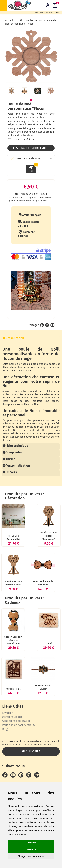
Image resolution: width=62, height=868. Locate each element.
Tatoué (48, 657)
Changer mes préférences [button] (31, 856)
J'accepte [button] (31, 843)
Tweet (47, 341)
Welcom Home (14, 704)
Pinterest (52, 341)
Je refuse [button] (31, 849)
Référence (12, 139)
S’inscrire (31, 766)
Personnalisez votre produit (31, 148)
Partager (42, 341)
